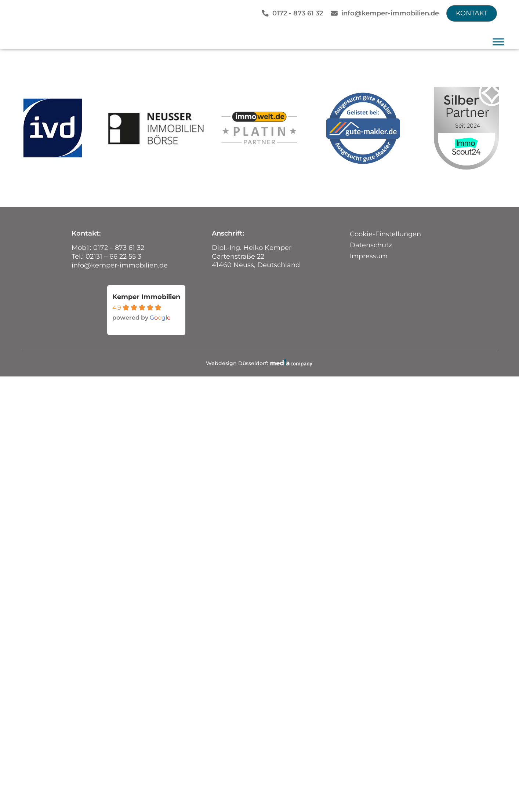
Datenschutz (371, 245)
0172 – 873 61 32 (119, 248)
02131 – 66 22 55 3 (113, 256)
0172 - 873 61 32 (298, 13)
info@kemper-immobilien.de (390, 13)
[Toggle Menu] (498, 42)
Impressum (369, 256)
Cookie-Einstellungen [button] (385, 234)
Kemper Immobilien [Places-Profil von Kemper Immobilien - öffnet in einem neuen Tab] (146, 296)
